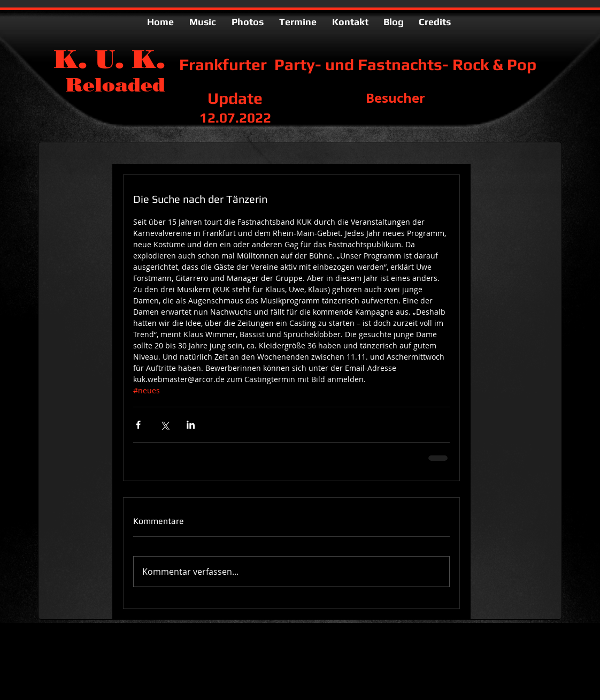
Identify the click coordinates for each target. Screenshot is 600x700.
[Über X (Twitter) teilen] (164, 425)
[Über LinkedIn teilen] (191, 425)
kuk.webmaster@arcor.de (118, 659)
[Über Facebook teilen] (138, 425)
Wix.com (220, 648)
